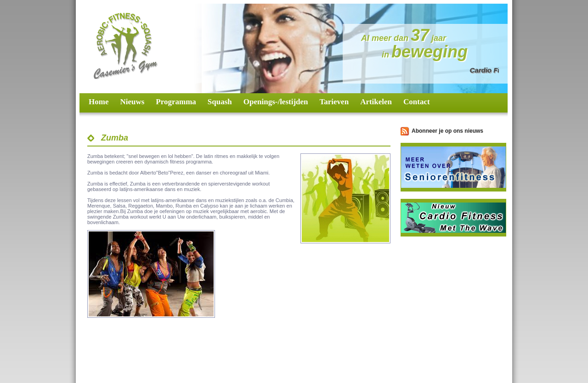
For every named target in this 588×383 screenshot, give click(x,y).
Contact (417, 102)
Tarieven (334, 102)
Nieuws (132, 102)
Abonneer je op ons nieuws (447, 131)
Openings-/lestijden (276, 102)
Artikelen (376, 102)
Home (99, 102)
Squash (220, 102)
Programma (176, 102)
